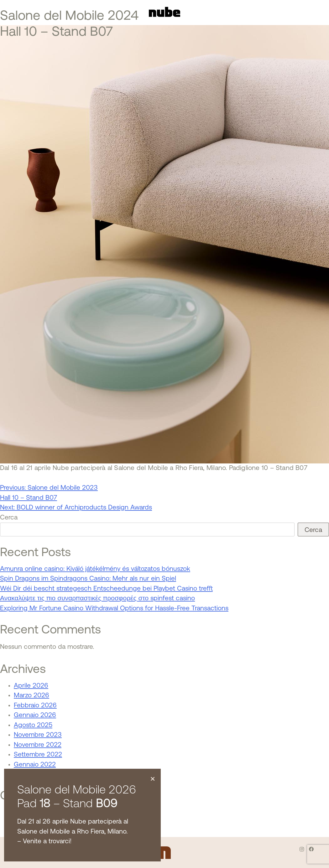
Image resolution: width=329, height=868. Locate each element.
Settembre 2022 (38, 755)
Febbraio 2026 (35, 706)
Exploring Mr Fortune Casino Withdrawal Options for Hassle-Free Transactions (114, 609)
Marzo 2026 (31, 696)
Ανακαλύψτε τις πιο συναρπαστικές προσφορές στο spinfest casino (97, 599)
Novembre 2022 (38, 745)
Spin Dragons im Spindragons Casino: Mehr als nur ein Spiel (88, 579)
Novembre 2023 (38, 735)
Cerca (9, 518)
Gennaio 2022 (35, 765)
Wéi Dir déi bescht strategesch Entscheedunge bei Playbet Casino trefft (106, 589)
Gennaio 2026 (35, 715)
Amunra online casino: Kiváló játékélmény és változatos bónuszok (95, 569)
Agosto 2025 (33, 725)
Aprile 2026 (31, 686)
